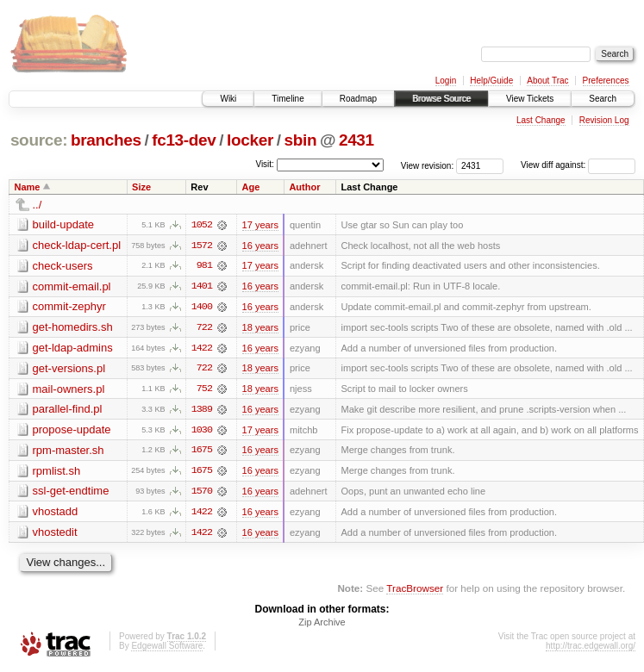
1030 (202, 432)
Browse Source (441, 99)
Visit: (265, 164)
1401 (202, 287)
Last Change (541, 120)
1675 (202, 452)
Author (304, 187)
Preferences (606, 81)
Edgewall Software (167, 649)
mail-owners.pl (69, 390)
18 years (260, 328)
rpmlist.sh (57, 473)
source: (39, 140)
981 (204, 266)
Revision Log (604, 120)
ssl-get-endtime (71, 493)
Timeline (288, 99)
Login (446, 81)
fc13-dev (184, 140)
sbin (300, 140)
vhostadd (56, 514)
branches (106, 140)
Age (251, 187)
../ (38, 205)
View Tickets (530, 99)
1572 (202, 246)
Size (141, 187)
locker (250, 140)
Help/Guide (491, 81)
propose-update (72, 431)
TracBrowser (415, 591)
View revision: (428, 165)
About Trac (547, 81)
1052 (202, 225)
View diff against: (578, 165)
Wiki (228, 99)
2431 (356, 140)
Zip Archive (322, 625)
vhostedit (55, 535)
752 (204, 390)
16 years (260, 246)
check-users (63, 266)
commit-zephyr (69, 307)
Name (28, 187)
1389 (202, 411)
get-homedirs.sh (73, 328)
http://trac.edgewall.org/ (591, 649)
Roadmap (358, 99)
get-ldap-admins (73, 348)
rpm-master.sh (69, 452)
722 (204, 328)
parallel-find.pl (68, 411)
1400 (202, 308)
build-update (64, 224)
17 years (260, 225)
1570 (202, 494)
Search (603, 99)
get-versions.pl (69, 369)
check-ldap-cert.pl (77, 245)
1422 (202, 349)
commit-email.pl (72, 286)
